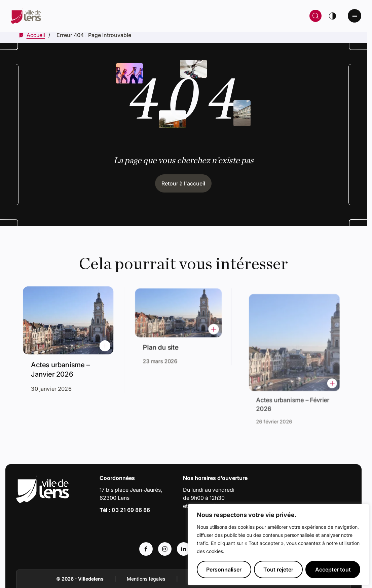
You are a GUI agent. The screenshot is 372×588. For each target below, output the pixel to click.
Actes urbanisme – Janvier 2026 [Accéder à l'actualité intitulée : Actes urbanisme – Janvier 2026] (62, 367)
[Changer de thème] (332, 16)
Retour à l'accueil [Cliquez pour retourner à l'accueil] (183, 183)
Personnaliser (224, 569)
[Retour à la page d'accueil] (102, 16)
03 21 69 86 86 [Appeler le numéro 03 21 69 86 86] (131, 510)
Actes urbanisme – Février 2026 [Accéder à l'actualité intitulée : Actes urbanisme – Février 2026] (294, 395)
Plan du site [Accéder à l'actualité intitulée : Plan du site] (164, 344)
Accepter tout (333, 569)
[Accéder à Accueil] (36, 35)
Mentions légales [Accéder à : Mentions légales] (146, 579)
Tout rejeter (278, 569)
